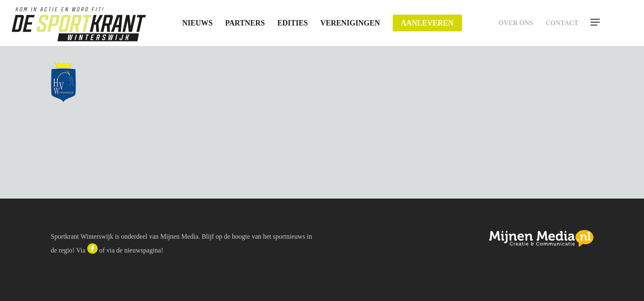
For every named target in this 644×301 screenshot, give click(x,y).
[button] (611, 23)
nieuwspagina (143, 250)
